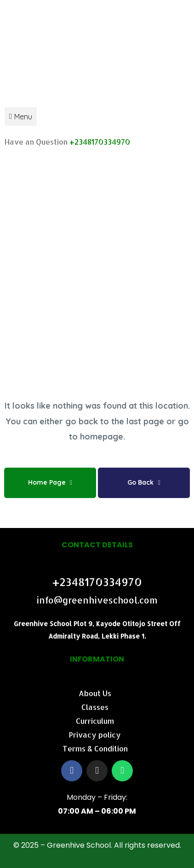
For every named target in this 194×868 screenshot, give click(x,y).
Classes (95, 707)
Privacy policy (95, 735)
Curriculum (95, 721)
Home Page (50, 482)
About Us (95, 693)
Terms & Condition (95, 748)
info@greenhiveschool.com (97, 600)
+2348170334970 (100, 142)
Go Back (144, 482)
